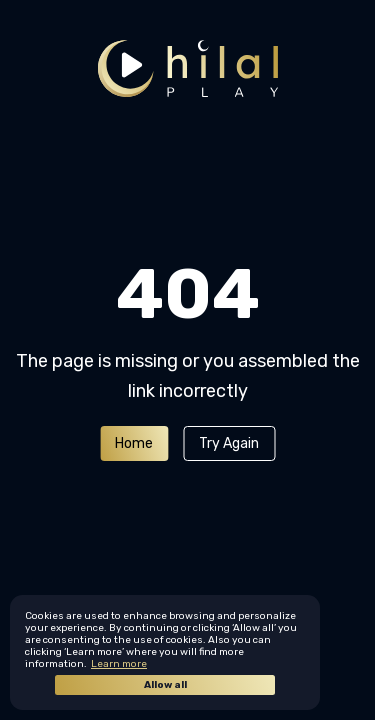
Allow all (165, 685)
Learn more (119, 664)
